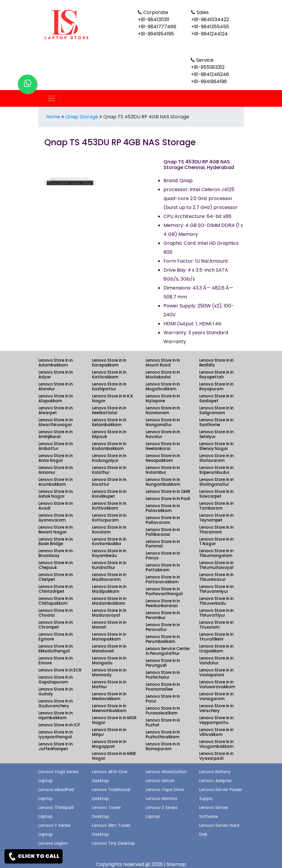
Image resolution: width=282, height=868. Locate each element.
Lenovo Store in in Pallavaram (163, 520)
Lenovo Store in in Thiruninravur (216, 577)
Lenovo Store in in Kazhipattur (109, 387)
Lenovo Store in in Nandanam (163, 410)
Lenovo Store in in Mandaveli (109, 649)
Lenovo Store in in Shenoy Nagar (216, 446)
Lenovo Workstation (166, 772)
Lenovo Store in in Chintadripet (56, 589)
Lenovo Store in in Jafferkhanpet (56, 746)
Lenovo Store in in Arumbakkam (56, 482)
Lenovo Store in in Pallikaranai (163, 532)
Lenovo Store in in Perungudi (163, 663)
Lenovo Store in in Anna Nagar (56, 458)
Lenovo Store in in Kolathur (109, 470)
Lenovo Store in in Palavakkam (163, 508)
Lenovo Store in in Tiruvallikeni (216, 637)
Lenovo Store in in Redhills (216, 363)
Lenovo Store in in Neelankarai (163, 446)
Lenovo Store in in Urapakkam (216, 649)
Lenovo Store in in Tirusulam (216, 625)
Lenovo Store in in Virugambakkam (216, 744)
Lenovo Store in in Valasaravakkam (217, 684)
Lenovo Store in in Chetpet (56, 577)
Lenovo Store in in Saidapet (216, 399)
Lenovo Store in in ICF (59, 725)
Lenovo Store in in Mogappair (109, 744)
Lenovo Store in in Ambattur (56, 446)
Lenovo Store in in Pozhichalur (163, 675)
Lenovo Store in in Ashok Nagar (56, 494)
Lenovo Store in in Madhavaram (109, 577)
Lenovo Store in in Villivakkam (216, 732)
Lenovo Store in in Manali (109, 625)
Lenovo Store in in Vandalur (216, 661)
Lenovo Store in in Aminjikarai (56, 434)
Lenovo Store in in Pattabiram (163, 568)
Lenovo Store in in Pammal (163, 544)
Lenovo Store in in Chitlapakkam (56, 601)
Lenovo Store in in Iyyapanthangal (56, 735)
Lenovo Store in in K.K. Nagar (113, 399)
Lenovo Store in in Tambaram (216, 506)
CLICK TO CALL (34, 856)
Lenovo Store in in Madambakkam (109, 601)
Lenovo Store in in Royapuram (216, 387)
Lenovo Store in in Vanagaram (216, 696)
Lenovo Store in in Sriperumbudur (216, 470)
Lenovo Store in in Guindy (56, 692)
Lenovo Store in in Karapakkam (109, 363)
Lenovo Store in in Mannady (109, 673)
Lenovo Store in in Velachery (216, 708)
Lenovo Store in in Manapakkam (109, 637)
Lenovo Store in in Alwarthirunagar (56, 422)
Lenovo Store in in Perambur (163, 615)
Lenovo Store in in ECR (60, 670)
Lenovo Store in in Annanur (56, 470)
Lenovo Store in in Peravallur (163, 627)
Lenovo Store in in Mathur (109, 684)
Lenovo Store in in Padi (168, 499)
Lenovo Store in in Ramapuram (163, 746)
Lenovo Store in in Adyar (56, 375)
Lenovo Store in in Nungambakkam (163, 482)
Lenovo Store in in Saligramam (216, 410)
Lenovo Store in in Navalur (163, 434)
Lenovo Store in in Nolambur (163, 470)
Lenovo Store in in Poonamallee (163, 687)
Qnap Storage (82, 117)
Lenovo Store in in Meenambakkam (109, 708)
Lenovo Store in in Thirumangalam (216, 553)
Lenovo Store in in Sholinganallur (216, 482)
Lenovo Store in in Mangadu (109, 661)
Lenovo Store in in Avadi (56, 506)
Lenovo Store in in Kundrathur (109, 565)
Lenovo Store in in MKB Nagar (114, 756)
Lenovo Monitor (162, 799)
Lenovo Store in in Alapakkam (56, 399)
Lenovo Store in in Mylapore (163, 399)
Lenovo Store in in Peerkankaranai (163, 603)
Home (53, 117)
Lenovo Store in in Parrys (163, 556)
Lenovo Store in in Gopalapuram (56, 680)
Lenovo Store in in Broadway (56, 553)
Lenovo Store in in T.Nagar (216, 542)
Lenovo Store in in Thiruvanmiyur (216, 589)
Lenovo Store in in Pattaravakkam (163, 580)
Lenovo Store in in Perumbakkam (163, 639)
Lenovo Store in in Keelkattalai (109, 410)
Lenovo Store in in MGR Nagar (114, 720)
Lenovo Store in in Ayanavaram (56, 518)
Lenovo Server (160, 781)
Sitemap (176, 864)
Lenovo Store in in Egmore (56, 637)
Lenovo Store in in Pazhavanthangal (164, 591)
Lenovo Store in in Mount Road (163, 363)
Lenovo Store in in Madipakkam (109, 589)
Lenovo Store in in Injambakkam (56, 715)
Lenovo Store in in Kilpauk (109, 434)
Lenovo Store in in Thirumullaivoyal (216, 565)
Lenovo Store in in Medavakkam (109, 696)
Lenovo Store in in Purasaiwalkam (163, 711)
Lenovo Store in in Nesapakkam (163, 458)
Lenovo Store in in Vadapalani (216, 673)
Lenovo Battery (215, 772)
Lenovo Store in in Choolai (56, 613)
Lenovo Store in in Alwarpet (56, 410)
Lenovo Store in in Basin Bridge (56, 542)
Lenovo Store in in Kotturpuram (109, 518)
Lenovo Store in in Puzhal (163, 723)
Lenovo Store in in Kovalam (109, 530)
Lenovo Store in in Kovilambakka (109, 542)
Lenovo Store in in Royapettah (216, 375)
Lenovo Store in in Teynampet (216, 518)
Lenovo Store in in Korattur (109, 482)
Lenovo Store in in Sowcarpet (216, 494)
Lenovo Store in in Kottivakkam (109, 506)
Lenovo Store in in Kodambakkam (109, 446)
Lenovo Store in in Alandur (56, 387)
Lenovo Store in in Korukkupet (109, 494)
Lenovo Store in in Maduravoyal (109, 613)
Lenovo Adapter (216, 781)
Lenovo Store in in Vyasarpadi (216, 756)
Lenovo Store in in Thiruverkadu (216, 601)
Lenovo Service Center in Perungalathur (168, 651)
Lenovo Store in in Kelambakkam (109, 422)
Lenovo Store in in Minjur (109, 732)
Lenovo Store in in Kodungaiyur (109, 458)
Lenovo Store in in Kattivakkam (109, 375)
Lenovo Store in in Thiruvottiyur (216, 613)
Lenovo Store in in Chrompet (56, 625)
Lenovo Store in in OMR (168, 492)
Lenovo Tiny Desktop (113, 843)
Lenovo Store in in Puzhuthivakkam (163, 735)
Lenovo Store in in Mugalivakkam (163, 387)
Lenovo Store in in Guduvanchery (56, 704)
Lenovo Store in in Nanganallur (163, 422)
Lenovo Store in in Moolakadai (163, 375)
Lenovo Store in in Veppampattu (216, 720)
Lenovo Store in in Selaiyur (216, 434)
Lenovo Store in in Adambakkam (56, 363)
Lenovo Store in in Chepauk (56, 565)
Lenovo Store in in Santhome (216, 422)
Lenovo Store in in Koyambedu (109, 553)
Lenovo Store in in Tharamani (216, 530)
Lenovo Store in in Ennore (56, 661)
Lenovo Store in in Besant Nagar (56, 530)
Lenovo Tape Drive (165, 790)
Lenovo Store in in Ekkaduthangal (56, 649)
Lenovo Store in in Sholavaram (216, 458)
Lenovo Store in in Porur (163, 699)
